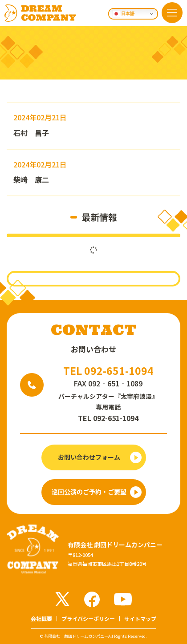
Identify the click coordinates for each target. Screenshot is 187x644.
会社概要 (41, 618)
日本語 (124, 14)
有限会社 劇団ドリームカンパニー (76, 636)
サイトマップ (140, 618)
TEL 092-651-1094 (108, 370)
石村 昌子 (31, 133)
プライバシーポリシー (88, 618)
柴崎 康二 (31, 179)
